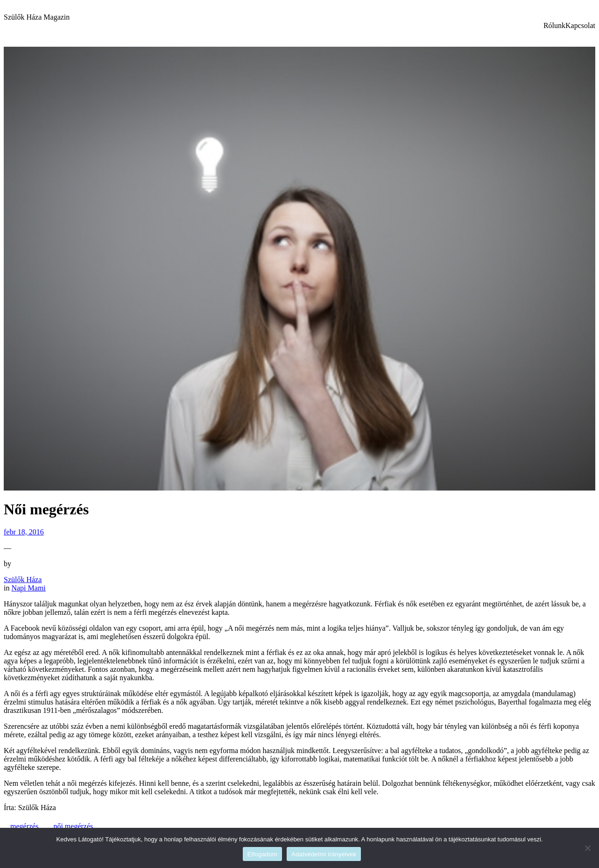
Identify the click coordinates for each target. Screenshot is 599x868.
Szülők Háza (23, 580)
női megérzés (73, 826)
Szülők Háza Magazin (37, 17)
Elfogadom (262, 854)
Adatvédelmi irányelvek (324, 854)
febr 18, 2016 (24, 532)
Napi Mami (28, 588)
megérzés (24, 826)
